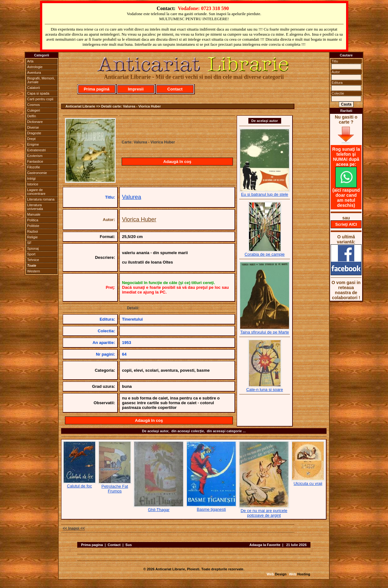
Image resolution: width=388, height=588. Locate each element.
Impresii (136, 89)
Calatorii (33, 88)
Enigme (33, 144)
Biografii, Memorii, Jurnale (41, 80)
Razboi (32, 231)
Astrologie (35, 67)
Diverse (33, 127)
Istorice (33, 184)
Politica (33, 220)
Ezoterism (35, 156)
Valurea (132, 197)
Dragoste (34, 133)
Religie (32, 237)
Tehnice (33, 260)
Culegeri (34, 110)
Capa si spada (38, 93)
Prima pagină (97, 89)
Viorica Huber (139, 219)
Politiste (33, 226)
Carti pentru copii (40, 99)
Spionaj (33, 248)
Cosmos (33, 105)
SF (29, 243)
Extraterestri (36, 150)
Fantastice (35, 161)
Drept (31, 139)
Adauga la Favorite (265, 545)
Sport (31, 254)
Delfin (32, 116)
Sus (129, 545)
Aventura (34, 73)
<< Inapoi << (74, 528)
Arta (30, 61)
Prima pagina (92, 545)
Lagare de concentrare (36, 192)
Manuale (34, 214)
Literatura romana (41, 199)
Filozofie (34, 167)
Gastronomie (37, 173)
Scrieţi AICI (346, 224)
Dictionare (35, 122)
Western (34, 271)
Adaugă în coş (177, 162)
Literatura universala (35, 207)
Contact (175, 89)
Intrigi (31, 178)
